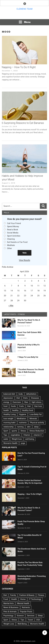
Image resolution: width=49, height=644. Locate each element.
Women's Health (10, 443)
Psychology (8, 616)
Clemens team (24, 9)
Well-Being (22, 624)
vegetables (15, 435)
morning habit (9, 423)
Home (23, 599)
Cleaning (11, 239)
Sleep (40, 616)
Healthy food (28, 410)
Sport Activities (14, 236)
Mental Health (23, 603)
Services (31, 616)
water (6, 439)
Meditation (21, 419)
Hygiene (23, 414)
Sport (6, 431)
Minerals (33, 419)
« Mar (11, 306)
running (20, 427)
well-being (30, 439)
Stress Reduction (37, 431)
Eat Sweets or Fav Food (17, 242)
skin (29, 427)
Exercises (17, 402)
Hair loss (38, 406)
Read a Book (12, 230)
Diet (18, 398)
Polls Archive (8, 267)
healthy (15, 410)
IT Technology (35, 599)
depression (8, 398)
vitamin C (38, 435)
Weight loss (17, 439)
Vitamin (27, 435)
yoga (23, 443)
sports (14, 431)
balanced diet (9, 394)
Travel (30, 620)
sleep (36, 427)
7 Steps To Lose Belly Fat (28, 357)
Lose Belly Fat (36, 414)
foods (13, 406)
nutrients (23, 423)
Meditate (11, 245)
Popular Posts (26, 612)
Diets (25, 398)
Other (9, 248)
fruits (21, 406)
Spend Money (13, 226)
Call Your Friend (14, 223)
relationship (8, 427)
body (21, 394)
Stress (23, 431)
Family (13, 595)
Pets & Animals (10, 612)
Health (14, 599)
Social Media (13, 233)
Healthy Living (10, 414)
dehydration (31, 394)
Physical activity (37, 423)
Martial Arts (9, 603)
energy (6, 402)
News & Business (11, 607)
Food (6, 599)
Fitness (41, 595)
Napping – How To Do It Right (19, 67)
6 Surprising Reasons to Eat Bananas (23, 123)
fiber (26, 402)
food (5, 406)
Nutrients (26, 607)
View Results (25, 260)
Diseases (35, 398)
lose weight (8, 419)
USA (38, 620)
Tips (5, 435)
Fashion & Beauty (27, 595)
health (6, 410)
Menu (25, 22)
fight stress (37, 402)
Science (20, 616)
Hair (29, 406)
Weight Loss (9, 624)
